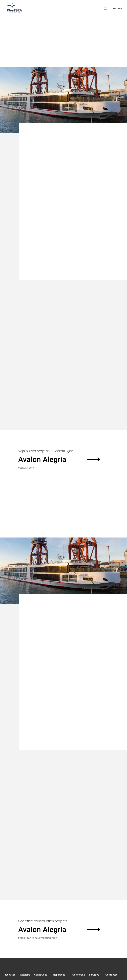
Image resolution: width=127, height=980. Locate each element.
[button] (105, 9)
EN (120, 9)
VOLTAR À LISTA (26, 571)
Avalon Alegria (42, 563)
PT (115, 9)
